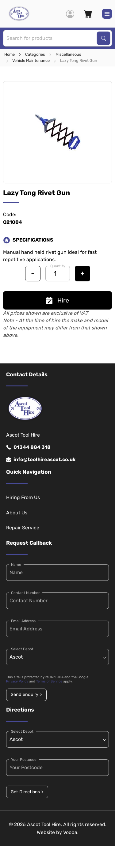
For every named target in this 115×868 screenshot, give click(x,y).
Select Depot (22, 649)
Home (10, 54)
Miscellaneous (68, 54)
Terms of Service (49, 681)
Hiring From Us (23, 497)
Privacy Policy (17, 681)
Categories (35, 54)
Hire (57, 300)
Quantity (58, 266)
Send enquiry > (26, 695)
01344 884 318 (28, 447)
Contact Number (25, 593)
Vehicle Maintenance (31, 60)
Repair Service (23, 528)
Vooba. (71, 832)
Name (16, 565)
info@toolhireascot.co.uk (41, 460)
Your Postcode (24, 760)
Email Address (23, 621)
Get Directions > (27, 792)
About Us (17, 513)
